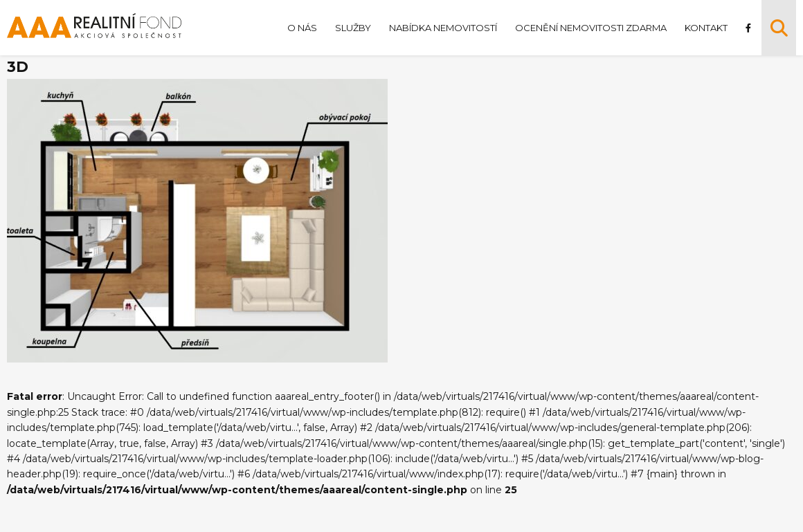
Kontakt (706, 28)
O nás (302, 28)
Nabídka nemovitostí (443, 28)
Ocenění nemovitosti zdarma (591, 28)
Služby (353, 28)
